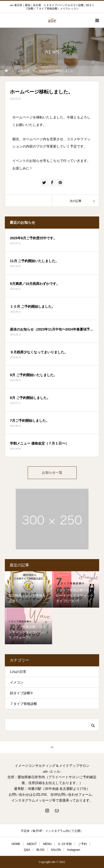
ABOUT (32, 844)
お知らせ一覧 (52, 473)
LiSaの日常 (18, 672)
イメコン (17, 682)
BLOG (40, 850)
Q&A (27, 850)
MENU (47, 844)
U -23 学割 (65, 844)
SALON (56, 850)
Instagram (74, 850)
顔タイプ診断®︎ (21, 693)
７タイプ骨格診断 (24, 704)
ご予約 (82, 844)
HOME (16, 844)
